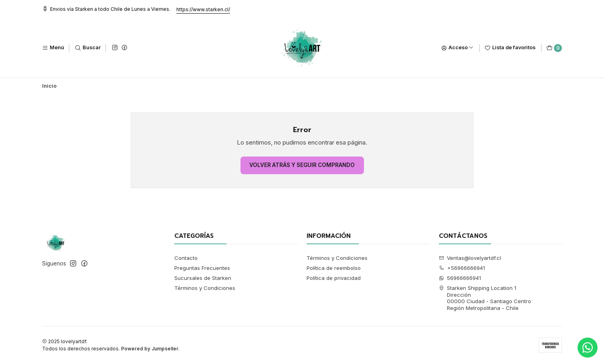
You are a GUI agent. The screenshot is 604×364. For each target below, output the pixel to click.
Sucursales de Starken (203, 278)
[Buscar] (88, 48)
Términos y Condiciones (205, 288)
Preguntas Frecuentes (202, 268)
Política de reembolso (334, 268)
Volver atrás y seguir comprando (302, 165)
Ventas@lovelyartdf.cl (470, 258)
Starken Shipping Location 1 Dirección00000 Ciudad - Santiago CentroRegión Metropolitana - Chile (485, 298)
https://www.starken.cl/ (203, 9)
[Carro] (554, 48)
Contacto (186, 258)
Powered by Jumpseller (150, 349)
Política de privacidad (334, 278)
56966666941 (460, 278)
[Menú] (53, 48)
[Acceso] (458, 48)
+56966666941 (462, 268)
